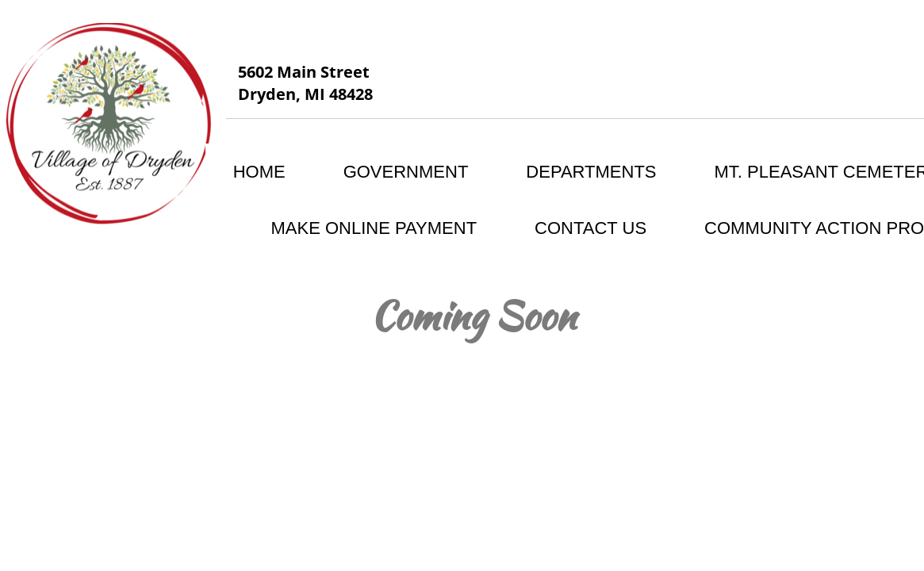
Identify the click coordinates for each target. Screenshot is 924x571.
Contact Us (590, 228)
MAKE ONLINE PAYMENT (374, 228)
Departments (591, 172)
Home (259, 172)
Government (406, 172)
